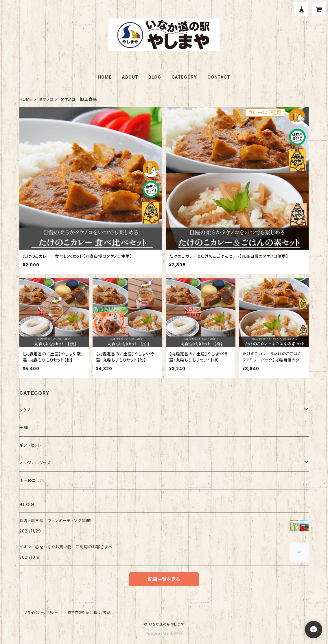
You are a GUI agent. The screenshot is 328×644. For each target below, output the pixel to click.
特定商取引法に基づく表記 (89, 613)
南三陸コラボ (32, 480)
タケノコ (46, 99)
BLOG (155, 77)
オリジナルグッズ (35, 463)
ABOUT (130, 77)
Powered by (164, 633)
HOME (105, 77)
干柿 (24, 427)
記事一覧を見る (164, 579)
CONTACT (219, 77)
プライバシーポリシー (41, 613)
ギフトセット (30, 445)
